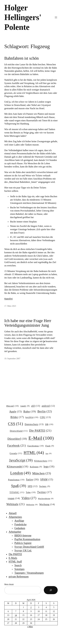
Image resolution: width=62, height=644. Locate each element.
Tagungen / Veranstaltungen (29, 573)
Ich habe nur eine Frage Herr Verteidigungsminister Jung (28, 323)
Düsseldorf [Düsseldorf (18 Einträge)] (17, 439)
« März (30, 627)
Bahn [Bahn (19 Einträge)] (30, 411)
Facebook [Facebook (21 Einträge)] (17, 446)
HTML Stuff (15, 562)
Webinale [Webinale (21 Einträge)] (16, 504)
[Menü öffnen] (56, 17)
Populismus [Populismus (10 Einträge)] (16, 480)
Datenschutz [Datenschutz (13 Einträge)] (34, 424)
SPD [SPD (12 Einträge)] (33, 486)
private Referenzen (19, 577)
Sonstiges (19, 569)
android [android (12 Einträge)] (48, 406)
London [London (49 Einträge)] (20, 473)
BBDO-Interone (23, 536)
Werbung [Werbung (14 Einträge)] (47, 504)
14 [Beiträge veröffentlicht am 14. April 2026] (16, 615)
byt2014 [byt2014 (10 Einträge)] (32, 417)
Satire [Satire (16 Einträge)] (32, 480)
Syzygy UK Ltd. (23, 551)
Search (18, 565)
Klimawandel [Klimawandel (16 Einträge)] (18, 467)
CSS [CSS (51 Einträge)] (16, 424)
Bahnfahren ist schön (21, 58)
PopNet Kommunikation (27, 539)
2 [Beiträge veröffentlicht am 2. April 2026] (31, 607)
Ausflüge (19, 521)
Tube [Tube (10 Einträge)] (31, 492)
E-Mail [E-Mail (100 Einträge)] (41, 438)
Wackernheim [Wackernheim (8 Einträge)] (46, 499)
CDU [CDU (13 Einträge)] (45, 417)
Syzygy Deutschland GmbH (29, 547)
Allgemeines (15, 517)
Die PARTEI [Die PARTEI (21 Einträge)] (40, 431)
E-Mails (13, 558)
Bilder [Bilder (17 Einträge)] (17, 417)
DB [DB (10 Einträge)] (49, 424)
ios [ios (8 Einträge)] (49, 454)
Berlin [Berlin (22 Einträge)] (45, 411)
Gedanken (20, 528)
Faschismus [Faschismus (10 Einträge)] (36, 446)
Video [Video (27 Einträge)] (29, 498)
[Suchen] (51, 590)
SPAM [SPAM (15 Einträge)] (47, 480)
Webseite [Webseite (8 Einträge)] (32, 505)
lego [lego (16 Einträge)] (49, 467)
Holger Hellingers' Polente (23, 17)
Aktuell (13, 513)
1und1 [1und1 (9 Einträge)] (25, 406)
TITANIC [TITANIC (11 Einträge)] (17, 492)
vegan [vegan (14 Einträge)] (14, 498)
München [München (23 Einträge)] (42, 473)
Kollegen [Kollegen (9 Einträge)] (36, 467)
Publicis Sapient (23, 543)
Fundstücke (20, 524)
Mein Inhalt (9, 584)
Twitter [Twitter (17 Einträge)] (44, 492)
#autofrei (9, 299)
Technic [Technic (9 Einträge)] (45, 486)
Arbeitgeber (15, 532)
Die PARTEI (15, 554)
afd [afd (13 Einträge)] (36, 406)
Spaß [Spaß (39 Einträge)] (19, 486)
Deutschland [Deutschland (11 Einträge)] (19, 431)
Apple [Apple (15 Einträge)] (16, 412)
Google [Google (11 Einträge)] (16, 453)
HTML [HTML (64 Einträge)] (34, 453)
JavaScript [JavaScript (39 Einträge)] (21, 460)
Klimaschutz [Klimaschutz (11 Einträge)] (43, 461)
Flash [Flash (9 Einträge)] (50, 446)
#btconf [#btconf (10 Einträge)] (13, 406)
